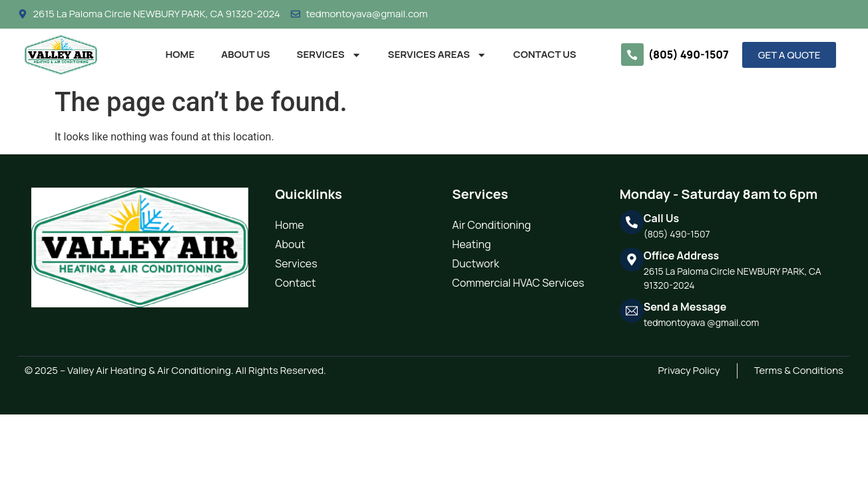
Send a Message (685, 307)
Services (329, 55)
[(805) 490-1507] (632, 55)
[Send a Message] (632, 311)
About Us (245, 54)
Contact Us (545, 54)
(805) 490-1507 (689, 55)
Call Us (661, 218)
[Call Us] (632, 222)
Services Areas (437, 55)
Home (180, 54)
